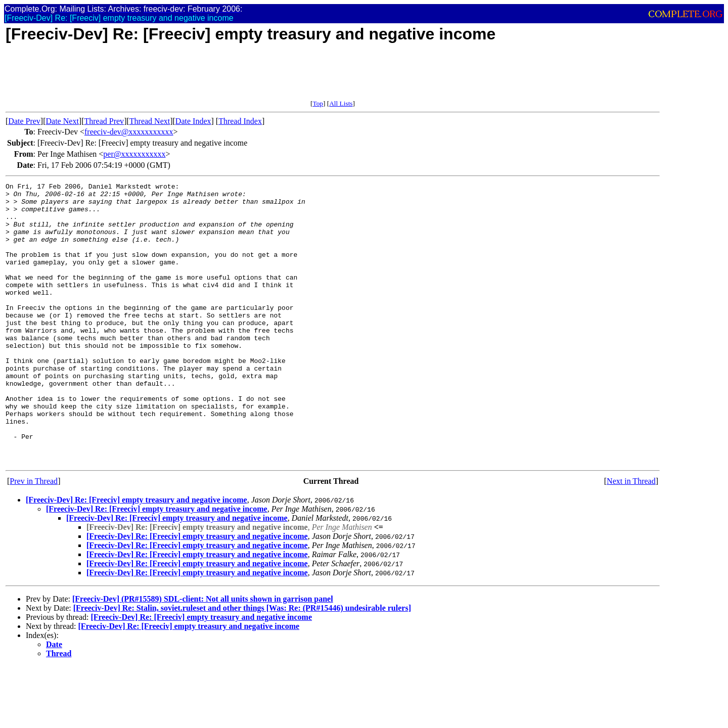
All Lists (341, 103)
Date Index (193, 121)
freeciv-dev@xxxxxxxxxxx (129, 132)
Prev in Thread (34, 537)
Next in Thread (631, 537)
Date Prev (24, 121)
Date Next (62, 121)
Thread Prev (104, 121)
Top (318, 103)
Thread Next (150, 121)
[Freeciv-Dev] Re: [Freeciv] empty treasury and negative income (136, 556)
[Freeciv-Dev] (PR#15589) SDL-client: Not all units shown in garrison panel (203, 655)
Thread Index (240, 121)
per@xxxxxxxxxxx (134, 154)
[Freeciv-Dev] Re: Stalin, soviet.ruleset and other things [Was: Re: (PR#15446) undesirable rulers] (242, 664)
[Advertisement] (190, 77)
